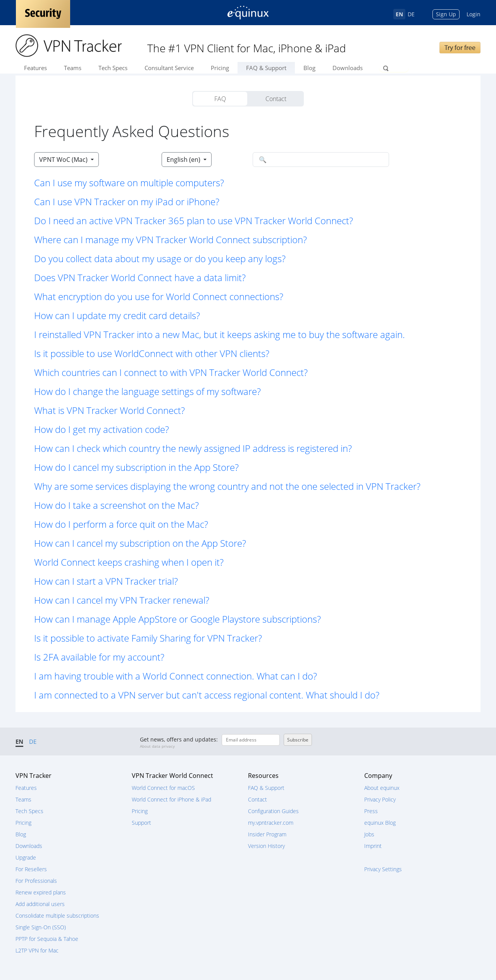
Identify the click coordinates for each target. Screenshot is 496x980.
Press (371, 811)
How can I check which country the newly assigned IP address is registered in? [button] (193, 448)
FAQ (220, 99)
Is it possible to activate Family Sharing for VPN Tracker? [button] (148, 638)
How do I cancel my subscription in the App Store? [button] (136, 467)
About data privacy (157, 746)
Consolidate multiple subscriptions (57, 916)
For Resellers (31, 869)
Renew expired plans (41, 892)
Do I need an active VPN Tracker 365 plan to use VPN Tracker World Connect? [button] (194, 221)
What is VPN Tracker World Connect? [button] (109, 410)
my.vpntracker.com (271, 823)
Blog (309, 68)
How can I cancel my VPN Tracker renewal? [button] (122, 600)
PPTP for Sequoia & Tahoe (47, 939)
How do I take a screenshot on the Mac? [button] (116, 505)
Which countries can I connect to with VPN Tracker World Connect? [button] (171, 372)
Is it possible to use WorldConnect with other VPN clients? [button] (152, 353)
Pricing (220, 68)
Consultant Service (169, 68)
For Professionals (36, 881)
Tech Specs (113, 68)
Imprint (373, 846)
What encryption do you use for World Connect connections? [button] (159, 296)
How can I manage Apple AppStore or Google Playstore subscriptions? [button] (177, 619)
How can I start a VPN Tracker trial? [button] (106, 581)
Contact (276, 99)
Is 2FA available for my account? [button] (99, 657)
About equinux (382, 788)
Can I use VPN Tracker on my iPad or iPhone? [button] (127, 202)
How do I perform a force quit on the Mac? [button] (121, 524)
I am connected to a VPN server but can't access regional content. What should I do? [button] (207, 695)
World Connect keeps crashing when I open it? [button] (129, 562)
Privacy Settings (383, 869)
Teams (73, 68)
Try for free (460, 47)
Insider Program (267, 834)
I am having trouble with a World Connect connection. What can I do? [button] (176, 676)
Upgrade (26, 857)
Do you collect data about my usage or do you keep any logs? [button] (160, 258)
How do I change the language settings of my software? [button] (147, 391)
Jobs (369, 834)
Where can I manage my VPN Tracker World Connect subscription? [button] (170, 239)
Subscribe (298, 740)
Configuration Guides (273, 811)
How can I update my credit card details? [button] (117, 315)
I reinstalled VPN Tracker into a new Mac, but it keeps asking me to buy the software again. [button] (220, 334)
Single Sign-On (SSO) (41, 927)
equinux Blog (380, 823)
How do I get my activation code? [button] (102, 429)
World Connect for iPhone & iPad (171, 799)
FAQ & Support (266, 68)
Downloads (348, 68)
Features (35, 68)
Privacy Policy (380, 799)
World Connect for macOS (163, 788)
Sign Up (446, 14)
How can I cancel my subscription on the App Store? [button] (140, 543)
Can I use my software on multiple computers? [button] (129, 183)
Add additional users (40, 904)
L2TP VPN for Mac (37, 950)
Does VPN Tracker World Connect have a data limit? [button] (140, 277)
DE (411, 14)
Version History (266, 846)
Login (474, 14)
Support (141, 823)
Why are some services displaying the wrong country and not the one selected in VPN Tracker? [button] (227, 486)
